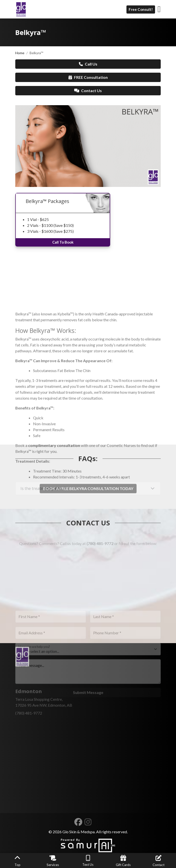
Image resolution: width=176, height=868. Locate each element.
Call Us (88, 64)
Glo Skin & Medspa (79, 832)
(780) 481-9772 (100, 547)
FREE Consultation (88, 77)
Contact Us (88, 91)
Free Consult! (141, 9)
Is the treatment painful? (43, 492)
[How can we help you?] (88, 674)
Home (20, 53)
